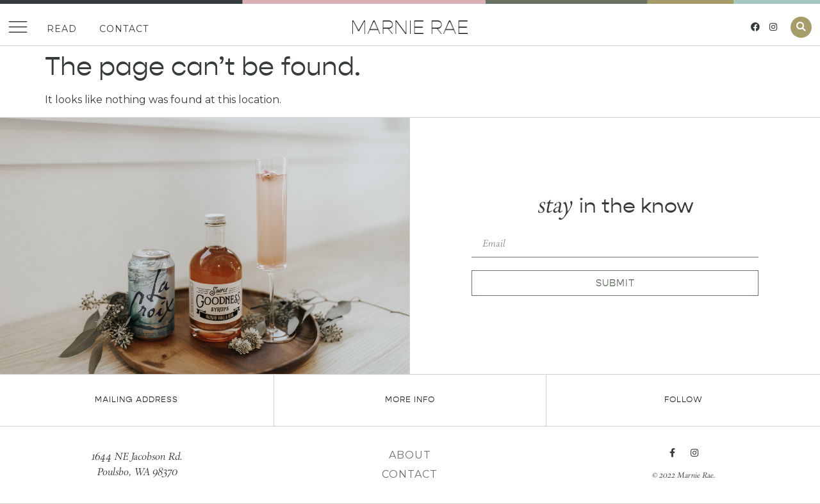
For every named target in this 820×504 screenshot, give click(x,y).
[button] (801, 27)
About (410, 455)
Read (62, 29)
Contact (124, 29)
